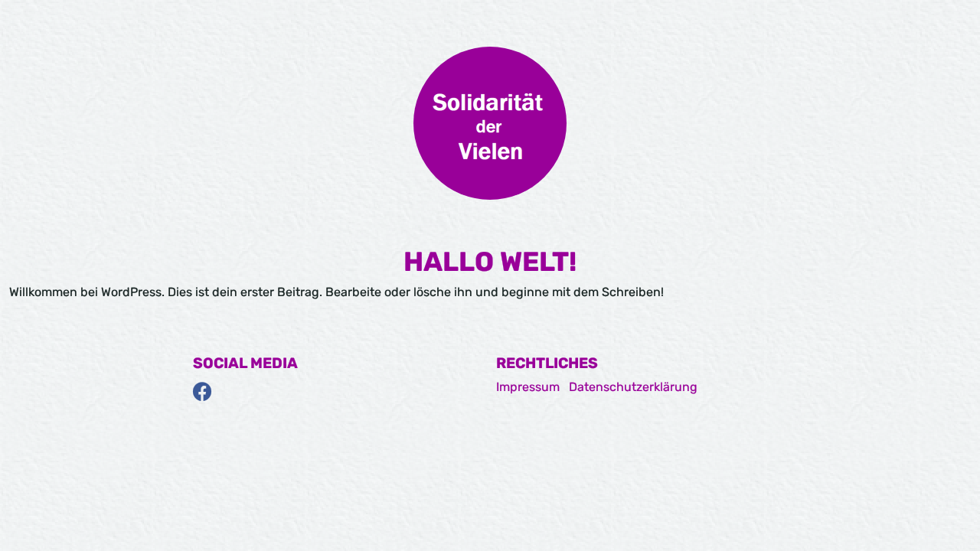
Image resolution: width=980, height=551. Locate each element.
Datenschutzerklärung (633, 387)
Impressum (528, 387)
